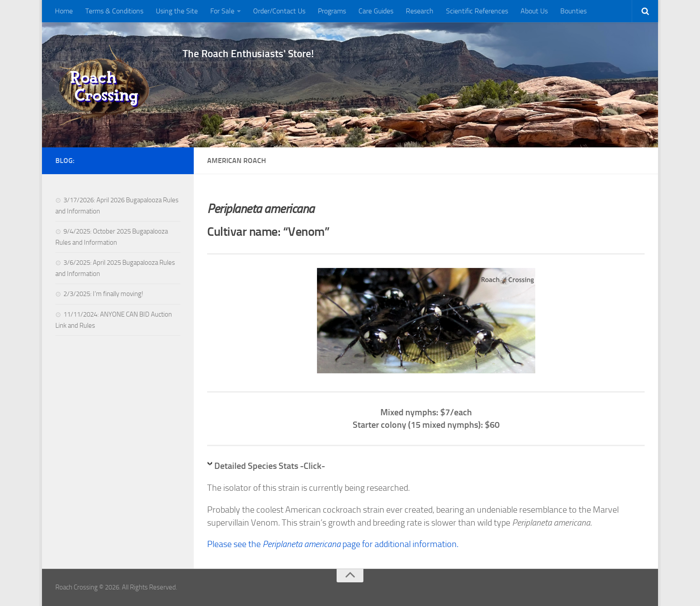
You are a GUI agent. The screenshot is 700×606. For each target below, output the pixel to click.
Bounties (573, 11)
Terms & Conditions (114, 11)
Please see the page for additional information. (333, 544)
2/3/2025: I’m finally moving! (103, 294)
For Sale (222, 11)
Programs (332, 11)
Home (64, 11)
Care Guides (376, 11)
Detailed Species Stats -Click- (270, 466)
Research (420, 11)
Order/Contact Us (279, 11)
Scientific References (477, 11)
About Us (534, 11)
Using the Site (177, 11)
